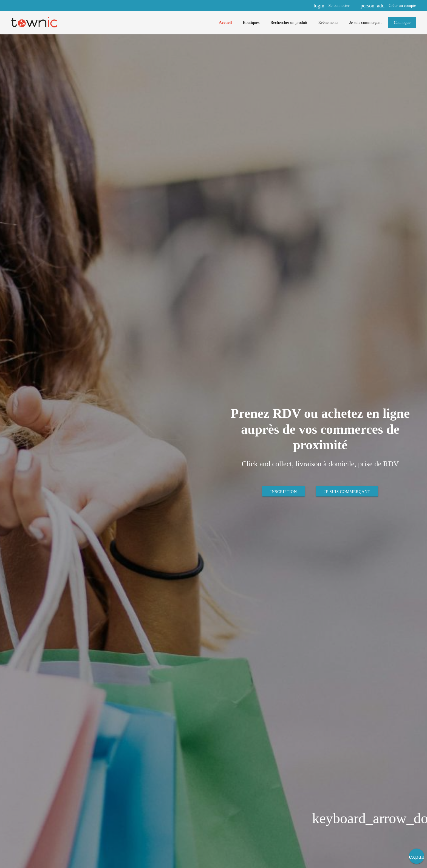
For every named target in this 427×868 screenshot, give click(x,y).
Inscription (283, 491)
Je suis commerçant (347, 491)
